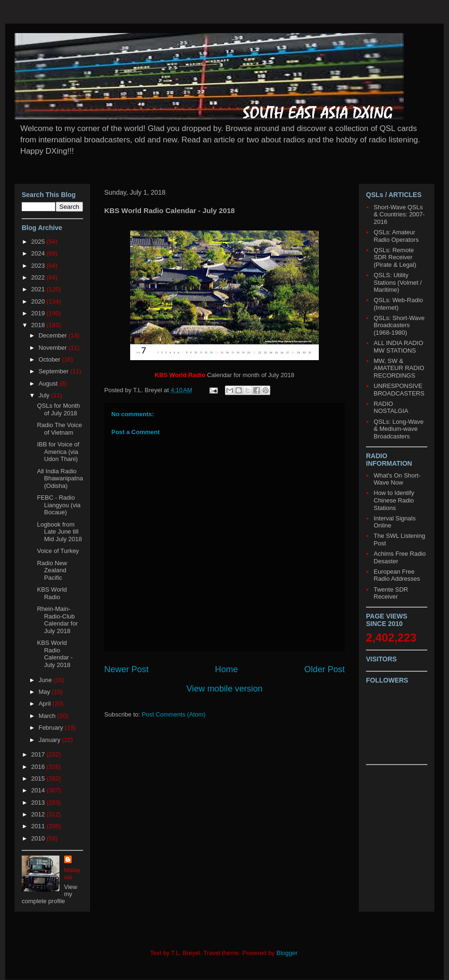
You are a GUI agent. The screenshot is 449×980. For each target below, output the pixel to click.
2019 (39, 313)
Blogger (287, 953)
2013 (39, 803)
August (49, 383)
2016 (39, 767)
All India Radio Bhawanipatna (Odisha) (60, 478)
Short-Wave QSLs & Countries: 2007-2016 (399, 214)
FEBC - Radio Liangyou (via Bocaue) (58, 505)
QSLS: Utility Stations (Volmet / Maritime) (398, 282)
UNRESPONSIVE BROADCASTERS (399, 390)
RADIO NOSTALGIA (391, 408)
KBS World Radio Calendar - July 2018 (55, 654)
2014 (39, 790)
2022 (39, 277)
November (54, 348)
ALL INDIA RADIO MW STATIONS (398, 347)
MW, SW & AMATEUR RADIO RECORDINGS (399, 368)
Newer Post (126, 669)
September (54, 371)
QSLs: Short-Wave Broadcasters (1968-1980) (399, 325)
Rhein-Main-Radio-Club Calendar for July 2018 (57, 620)
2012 (39, 814)
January (50, 740)
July (45, 395)
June (46, 680)
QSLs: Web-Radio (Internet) (398, 304)
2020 (39, 301)
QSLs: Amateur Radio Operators (396, 236)
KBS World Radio (52, 593)
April (46, 704)
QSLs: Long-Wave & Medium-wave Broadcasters (399, 429)
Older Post (324, 669)
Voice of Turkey (58, 551)
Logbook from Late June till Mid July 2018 (59, 532)
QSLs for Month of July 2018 (58, 409)
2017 (39, 754)
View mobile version (224, 689)
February (52, 728)
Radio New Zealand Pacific (52, 570)
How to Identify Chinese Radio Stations (394, 500)
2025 (39, 242)
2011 (39, 826)
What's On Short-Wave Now (397, 479)
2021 (39, 289)
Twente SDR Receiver (391, 593)
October (50, 359)
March (48, 716)
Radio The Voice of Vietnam (59, 429)
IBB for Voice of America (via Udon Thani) (58, 452)
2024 (39, 253)
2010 (39, 838)
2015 (39, 778)
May (45, 692)
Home (227, 669)
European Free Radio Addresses (397, 575)
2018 (39, 325)
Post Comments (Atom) (174, 714)
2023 (39, 266)
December (54, 335)
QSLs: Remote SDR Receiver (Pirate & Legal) (395, 257)
